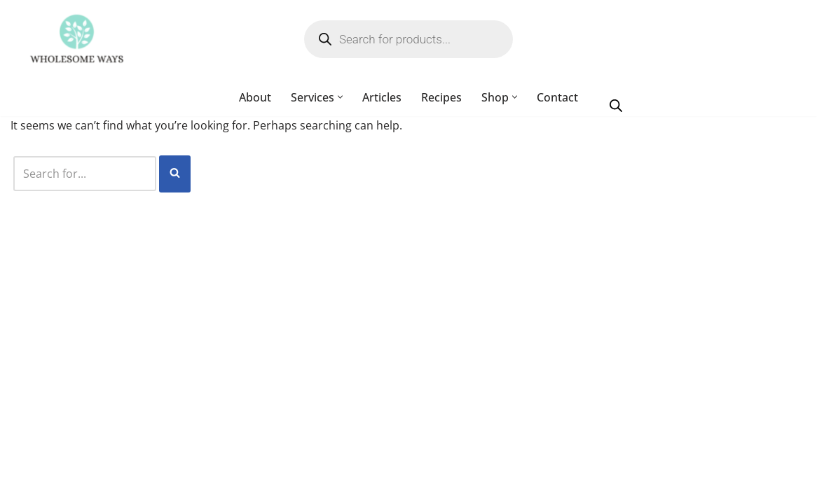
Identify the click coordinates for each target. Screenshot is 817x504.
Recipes (441, 97)
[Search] (86, 175)
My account (317, 486)
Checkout (392, 486)
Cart (448, 486)
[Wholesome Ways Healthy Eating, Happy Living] (77, 39)
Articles (382, 97)
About (255, 97)
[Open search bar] (616, 105)
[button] (340, 98)
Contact (557, 97)
